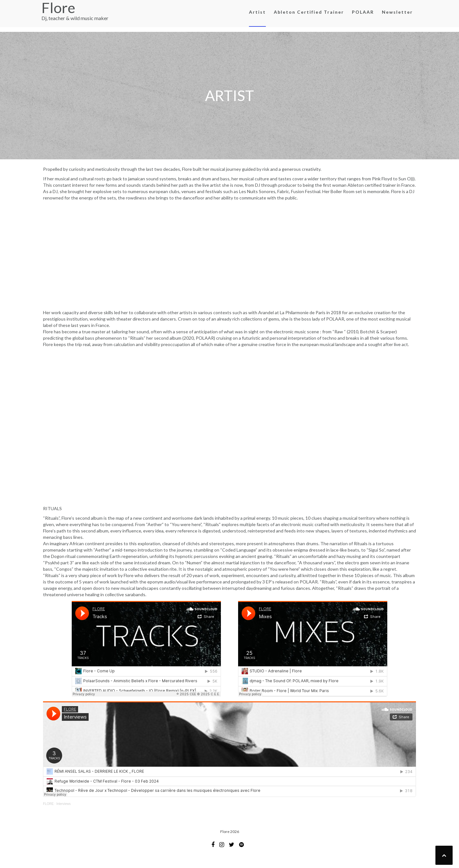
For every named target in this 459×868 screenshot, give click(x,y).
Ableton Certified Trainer (309, 12)
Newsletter (397, 12)
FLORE (48, 804)
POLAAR (363, 12)
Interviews (64, 804)
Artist (257, 12)
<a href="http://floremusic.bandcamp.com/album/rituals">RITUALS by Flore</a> (229, 426)
